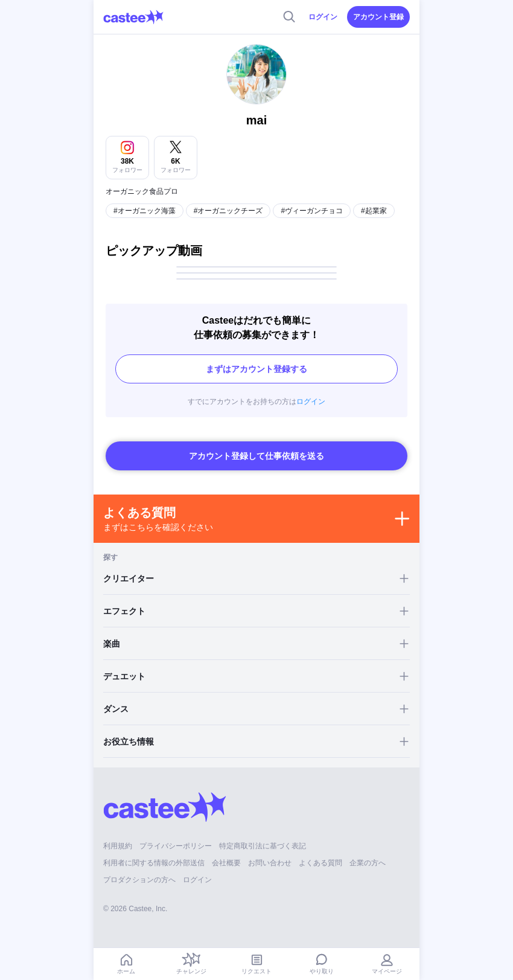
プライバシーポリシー (176, 846)
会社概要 (226, 863)
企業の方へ (368, 863)
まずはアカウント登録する (256, 369)
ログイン (323, 17)
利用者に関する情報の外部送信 (154, 863)
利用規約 (118, 846)
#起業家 (374, 211)
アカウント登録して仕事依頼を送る (256, 456)
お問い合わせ (270, 863)
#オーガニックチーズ (228, 211)
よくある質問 (320, 863)
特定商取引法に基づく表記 (263, 846)
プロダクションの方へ (139, 880)
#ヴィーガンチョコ (312, 211)
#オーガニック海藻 (145, 211)
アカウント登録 (378, 17)
